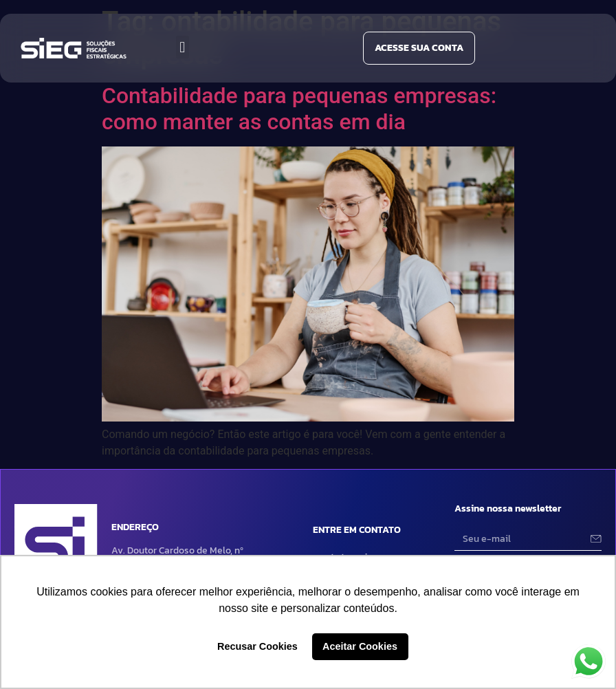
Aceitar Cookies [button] (360, 646)
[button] (183, 47)
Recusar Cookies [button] (257, 646)
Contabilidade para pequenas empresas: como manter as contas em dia (299, 109)
